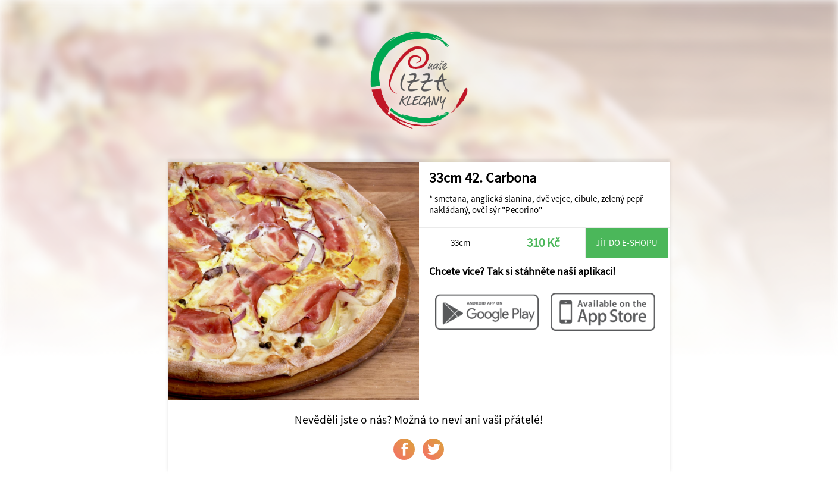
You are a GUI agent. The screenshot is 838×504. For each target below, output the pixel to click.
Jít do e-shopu (627, 242)
